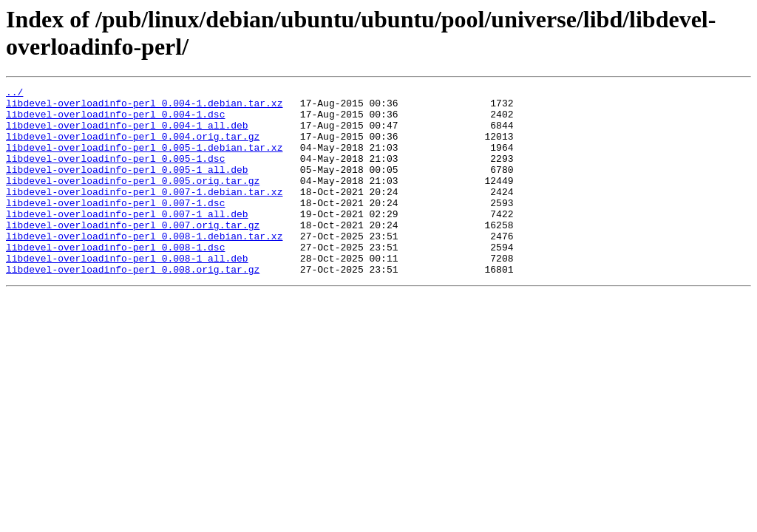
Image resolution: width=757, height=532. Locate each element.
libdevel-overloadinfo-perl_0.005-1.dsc (115, 174)
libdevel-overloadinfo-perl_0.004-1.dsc (115, 120)
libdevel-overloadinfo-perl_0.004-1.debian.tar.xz (144, 107)
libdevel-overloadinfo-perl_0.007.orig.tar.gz (133, 253)
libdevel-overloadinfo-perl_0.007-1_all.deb (127, 240)
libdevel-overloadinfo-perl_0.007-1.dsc (115, 227)
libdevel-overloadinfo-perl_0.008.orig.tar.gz (133, 307)
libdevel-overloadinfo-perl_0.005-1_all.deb (127, 187)
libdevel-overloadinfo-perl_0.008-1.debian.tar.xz (144, 267)
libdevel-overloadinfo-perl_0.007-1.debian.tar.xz (144, 214)
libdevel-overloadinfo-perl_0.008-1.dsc (115, 280)
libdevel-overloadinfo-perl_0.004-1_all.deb (127, 134)
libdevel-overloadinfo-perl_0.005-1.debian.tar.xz (144, 160)
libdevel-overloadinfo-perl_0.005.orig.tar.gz (133, 200)
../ (14, 94)
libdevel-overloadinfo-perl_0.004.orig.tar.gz (133, 147)
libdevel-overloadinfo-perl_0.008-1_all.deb (127, 293)
